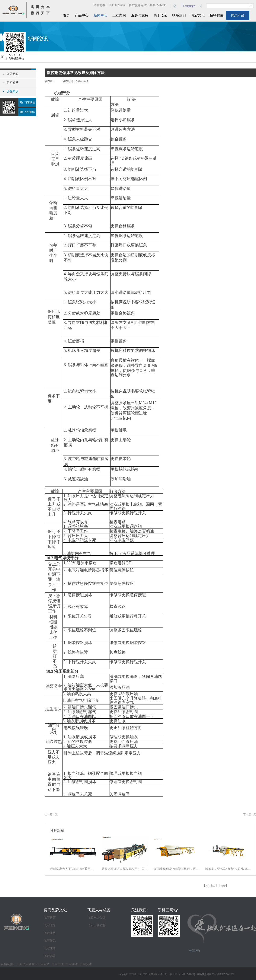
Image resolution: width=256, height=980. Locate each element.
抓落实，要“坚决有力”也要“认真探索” (228, 869)
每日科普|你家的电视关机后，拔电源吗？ (176, 869)
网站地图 (202, 974)
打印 (223, 886)
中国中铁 (58, 964)
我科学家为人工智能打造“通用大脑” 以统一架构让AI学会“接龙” (73, 869)
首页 (66, 15)
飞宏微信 (30, 102)
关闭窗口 (210, 886)
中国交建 (86, 964)
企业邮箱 (30, 112)
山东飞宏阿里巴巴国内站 (33, 964)
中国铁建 (72, 964)
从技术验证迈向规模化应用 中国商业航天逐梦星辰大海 (125, 869)
